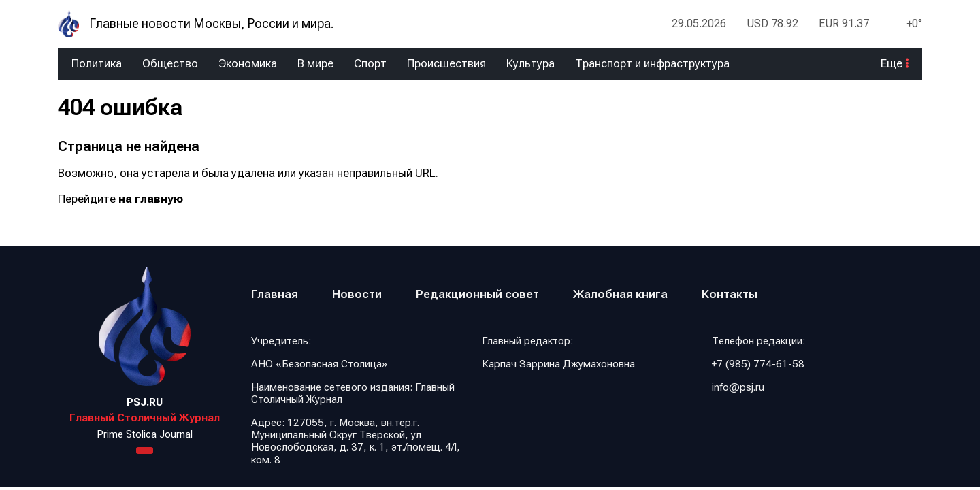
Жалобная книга (620, 294)
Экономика (248, 64)
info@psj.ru (738, 387)
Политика (97, 64)
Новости (357, 294)
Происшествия (446, 64)
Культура (530, 64)
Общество (170, 64)
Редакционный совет (477, 294)
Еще (895, 64)
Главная (275, 294)
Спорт (370, 64)
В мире (315, 64)
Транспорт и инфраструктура (652, 64)
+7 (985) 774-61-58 (758, 364)
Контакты (730, 294)
